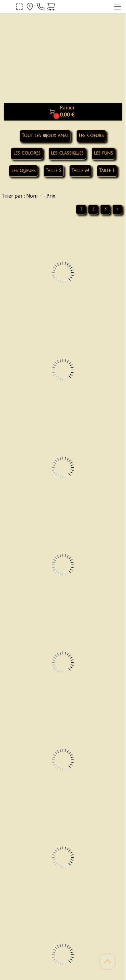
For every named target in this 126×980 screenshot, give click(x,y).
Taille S (54, 171)
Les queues (23, 171)
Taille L (107, 171)
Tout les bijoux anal (45, 136)
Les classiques (67, 153)
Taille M (80, 171)
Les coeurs (91, 136)
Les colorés (27, 153)
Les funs (103, 153)
